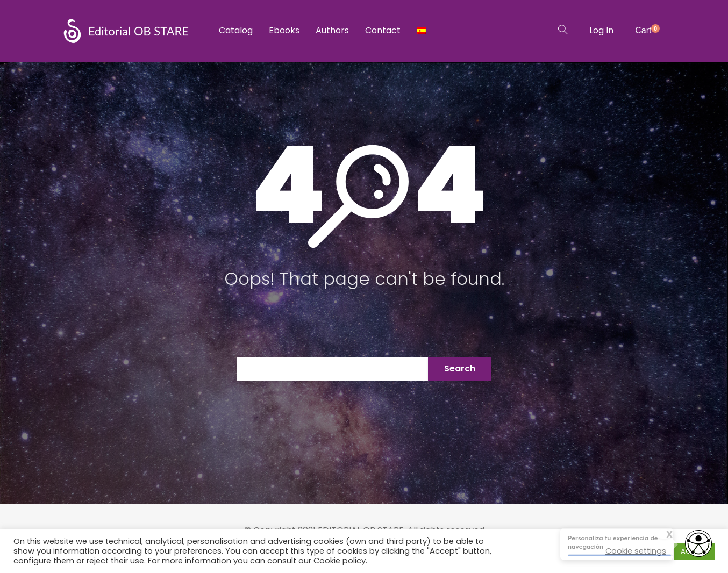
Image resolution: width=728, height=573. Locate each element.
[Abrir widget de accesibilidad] (698, 545)
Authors (332, 30)
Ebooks (284, 30)
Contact (383, 30)
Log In (601, 30)
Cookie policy (340, 561)
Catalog (236, 30)
